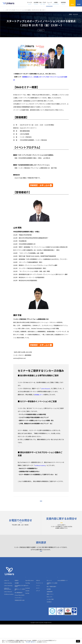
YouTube (27, 613)
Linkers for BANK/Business (8, 608)
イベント (38, 605)
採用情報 (63, 3)
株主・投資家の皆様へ (52, 606)
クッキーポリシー (19, 617)
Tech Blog (28, 603)
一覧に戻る (41, 503)
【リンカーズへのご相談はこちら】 (28, 446)
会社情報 (36, 3)
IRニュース (49, 600)
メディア (38, 610)
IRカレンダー (50, 616)
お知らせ (38, 600)
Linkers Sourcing (8, 603)
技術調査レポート (40, 395)
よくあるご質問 (50, 619)
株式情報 (49, 609)
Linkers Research (46, 389)
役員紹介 (17, 600)
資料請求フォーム (41, 565)
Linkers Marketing (8, 605)
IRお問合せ (49, 621)
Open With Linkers (30, 600)
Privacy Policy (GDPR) (20, 615)
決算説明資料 (50, 611)
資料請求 (79, 3)
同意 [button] (78, 641)
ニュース (49, 3)
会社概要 (17, 603)
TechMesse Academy (41, 465)
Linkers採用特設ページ (62, 600)
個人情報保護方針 (19, 612)
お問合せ (72, 3)
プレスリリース (39, 603)
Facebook (28, 608)
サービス (30, 3)
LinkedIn (27, 610)
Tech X (27, 605)
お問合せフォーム (61, 530)
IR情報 (56, 3)
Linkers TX (6, 600)
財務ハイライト (50, 614)
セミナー (38, 608)
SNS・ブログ (43, 3)
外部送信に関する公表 (20, 620)
